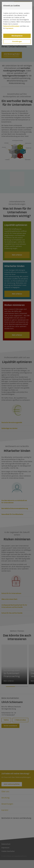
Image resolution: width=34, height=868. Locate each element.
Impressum (9, 28)
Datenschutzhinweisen (11, 26)
